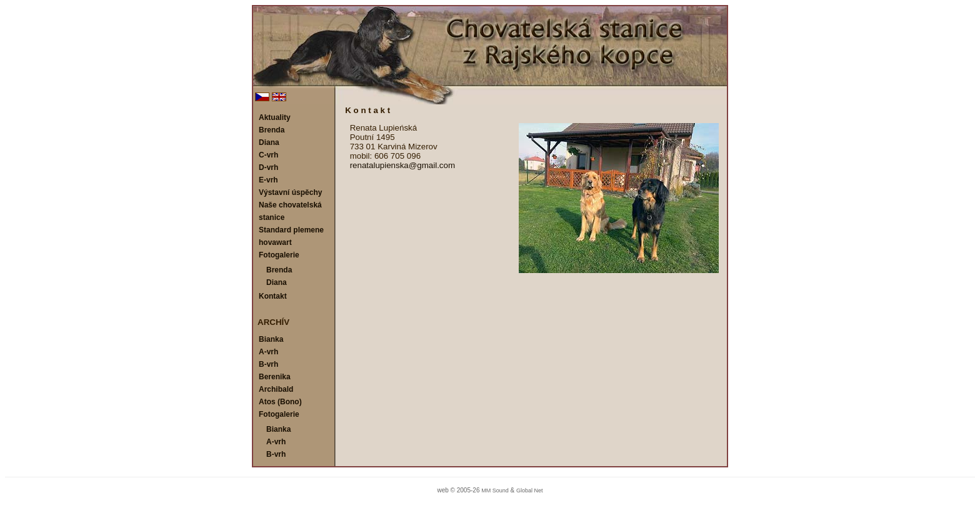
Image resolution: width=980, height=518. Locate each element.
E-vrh (268, 180)
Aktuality (275, 117)
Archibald (276, 389)
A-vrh (268, 352)
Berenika (275, 377)
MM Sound (495, 491)
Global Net (530, 491)
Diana (269, 142)
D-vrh (268, 167)
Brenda (272, 130)
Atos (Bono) (280, 402)
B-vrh (268, 364)
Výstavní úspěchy (290, 192)
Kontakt (273, 296)
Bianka (271, 339)
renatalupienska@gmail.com (402, 165)
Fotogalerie (279, 255)
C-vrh (268, 155)
